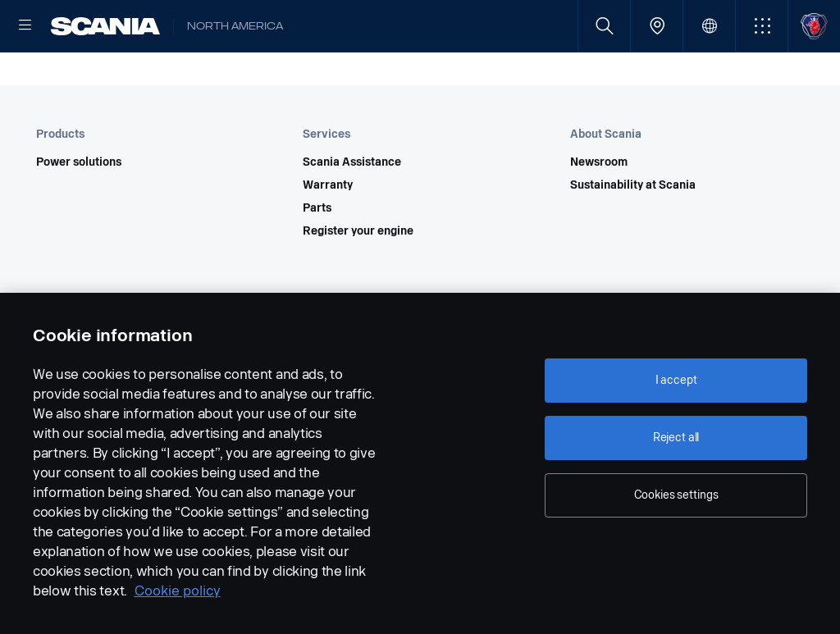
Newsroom (599, 215)
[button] (762, 26)
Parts (317, 261)
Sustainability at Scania (633, 238)
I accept (676, 380)
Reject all (676, 438)
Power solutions (79, 215)
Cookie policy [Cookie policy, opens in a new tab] (178, 591)
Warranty (328, 238)
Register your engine (358, 284)
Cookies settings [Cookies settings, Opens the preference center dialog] (676, 495)
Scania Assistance (352, 215)
